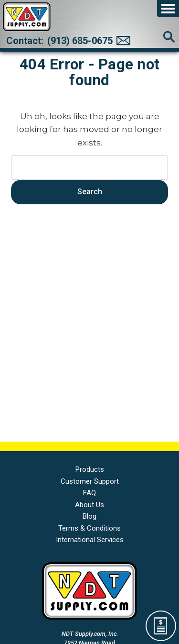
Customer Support (90, 481)
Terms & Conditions (89, 528)
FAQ (89, 493)
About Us (89, 505)
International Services (90, 540)
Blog (89, 516)
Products (90, 469)
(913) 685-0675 (80, 41)
